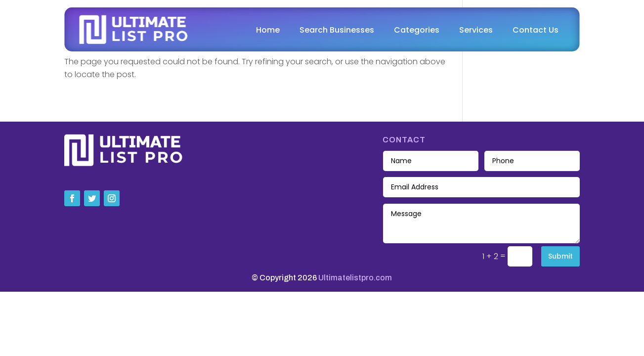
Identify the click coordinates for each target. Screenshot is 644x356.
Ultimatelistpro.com (355, 278)
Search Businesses (337, 30)
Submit (560, 256)
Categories (417, 30)
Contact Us (536, 30)
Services (476, 30)
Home (268, 30)
